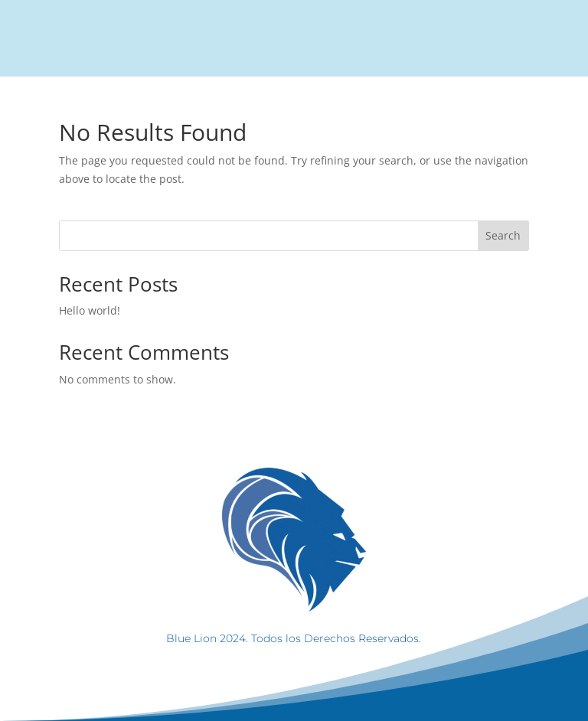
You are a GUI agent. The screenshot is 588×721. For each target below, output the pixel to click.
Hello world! (90, 310)
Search (503, 235)
